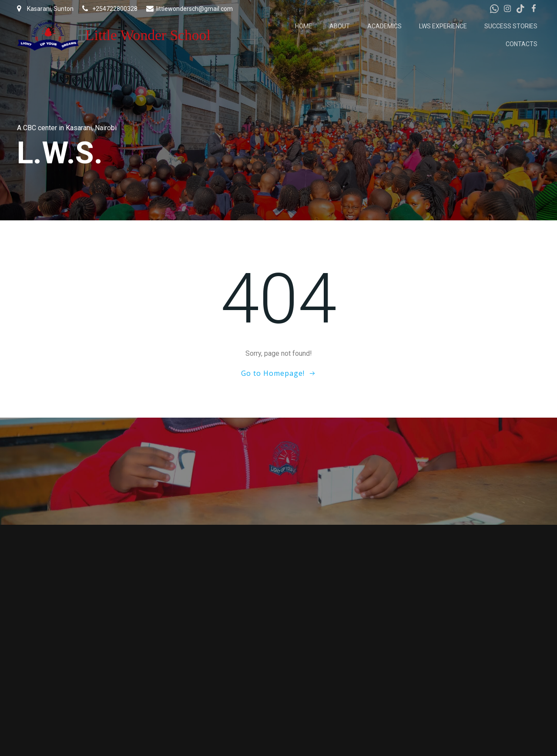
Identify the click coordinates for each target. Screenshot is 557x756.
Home (304, 26)
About (340, 26)
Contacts (522, 44)
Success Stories (511, 26)
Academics (384, 26)
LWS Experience (443, 26)
